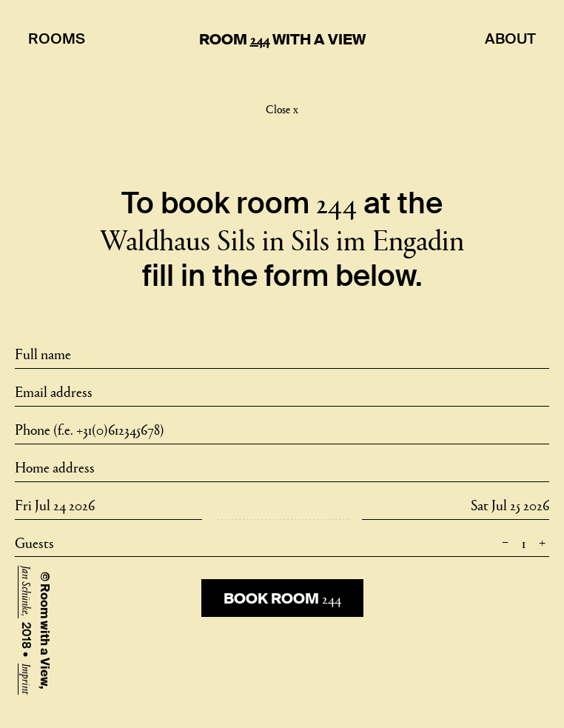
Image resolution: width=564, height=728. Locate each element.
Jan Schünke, (27, 592)
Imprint (27, 679)
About (510, 39)
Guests (282, 542)
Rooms (57, 39)
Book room (282, 598)
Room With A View (282, 39)
